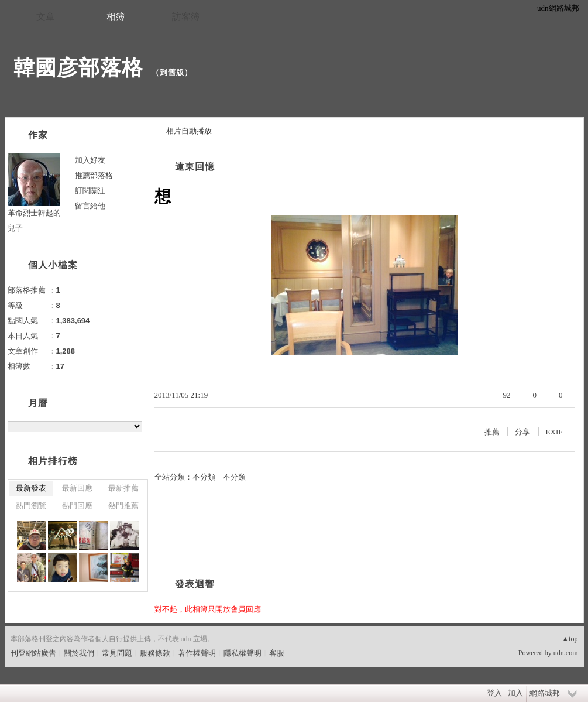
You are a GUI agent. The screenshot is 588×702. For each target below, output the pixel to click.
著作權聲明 (197, 653)
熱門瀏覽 (31, 506)
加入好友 (90, 160)
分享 (522, 432)
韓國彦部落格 (78, 68)
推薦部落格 (94, 175)
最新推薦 (123, 488)
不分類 (204, 477)
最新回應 (77, 488)
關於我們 (79, 653)
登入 (494, 693)
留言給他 (90, 206)
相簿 (116, 17)
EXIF (554, 432)
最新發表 (31, 488)
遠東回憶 (195, 167)
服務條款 (155, 653)
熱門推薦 (123, 506)
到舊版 (172, 72)
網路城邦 (545, 693)
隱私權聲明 (243, 653)
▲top (570, 639)
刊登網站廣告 (33, 653)
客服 (277, 653)
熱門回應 (77, 506)
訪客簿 (186, 17)
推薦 (492, 432)
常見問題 (117, 653)
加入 (515, 693)
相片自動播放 (189, 131)
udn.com (566, 653)
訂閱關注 (90, 191)
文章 (46, 17)
